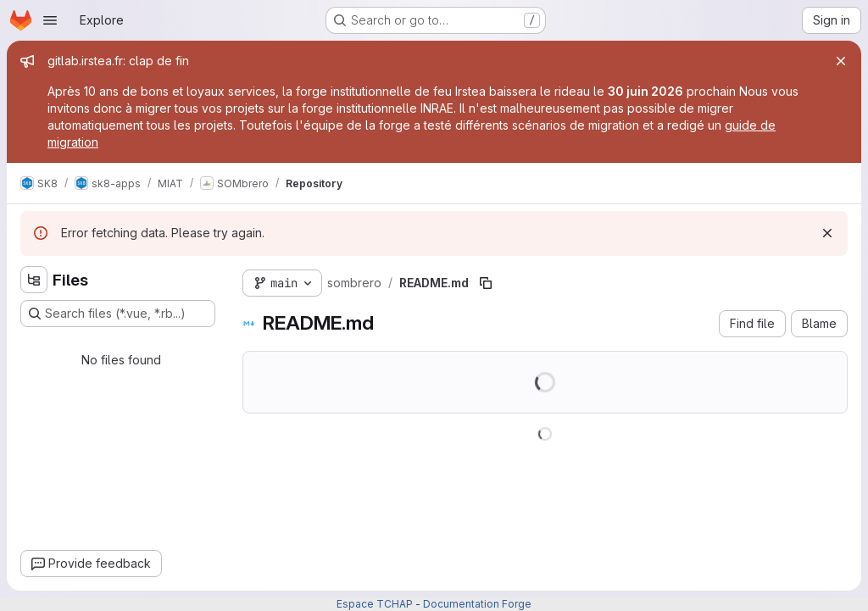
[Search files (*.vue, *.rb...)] (118, 314)
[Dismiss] (827, 233)
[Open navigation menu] (50, 20)
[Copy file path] (486, 283)
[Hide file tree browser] (34, 280)
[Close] (841, 61)
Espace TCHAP (375, 604)
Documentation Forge (477, 604)
